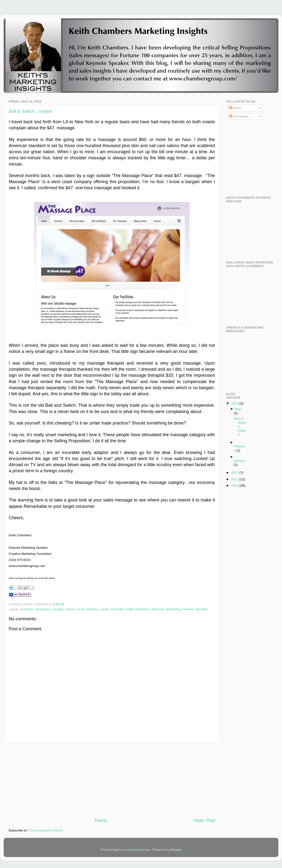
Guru (81, 609)
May (238, 409)
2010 (235, 486)
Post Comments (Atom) (46, 830)
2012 (235, 473)
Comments (239, 116)
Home (101, 820)
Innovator (118, 609)
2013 (235, 403)
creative (57, 609)
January (239, 461)
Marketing (173, 609)
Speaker (202, 609)
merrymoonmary (138, 850)
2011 (235, 479)
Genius (70, 609)
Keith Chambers (138, 609)
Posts (235, 108)
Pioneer (188, 609)
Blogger (176, 850)
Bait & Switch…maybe (30, 111)
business (27, 609)
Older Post (204, 820)
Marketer (158, 609)
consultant (43, 609)
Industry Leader (98, 609)
